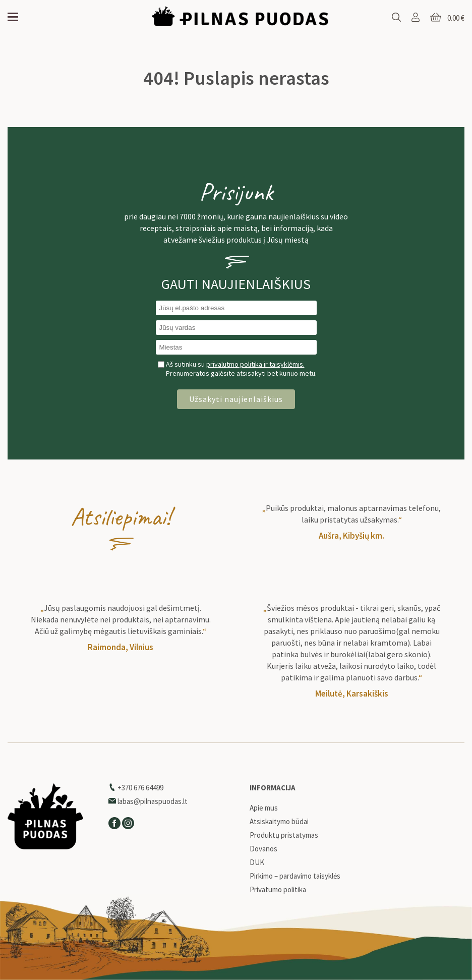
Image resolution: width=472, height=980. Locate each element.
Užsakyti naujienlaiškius (236, 399)
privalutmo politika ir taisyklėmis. (255, 364)
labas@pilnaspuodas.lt (148, 801)
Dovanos (263, 849)
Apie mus (264, 808)
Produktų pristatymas (284, 835)
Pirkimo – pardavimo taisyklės (295, 876)
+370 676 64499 (136, 788)
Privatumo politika (278, 890)
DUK (257, 862)
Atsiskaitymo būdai (279, 822)
